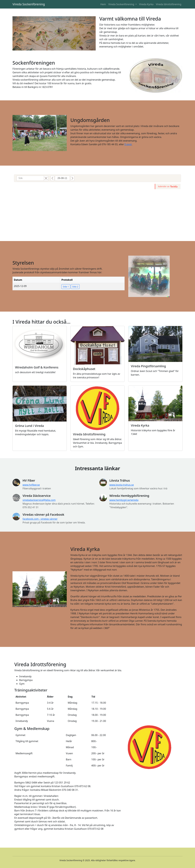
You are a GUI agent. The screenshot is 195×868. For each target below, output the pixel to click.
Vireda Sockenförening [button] (122, 4)
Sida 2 (75, 287)
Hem (103, 4)
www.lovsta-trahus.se (122, 485)
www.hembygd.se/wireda (124, 500)
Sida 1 (66, 287)
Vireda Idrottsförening (169, 4)
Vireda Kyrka (146, 4)
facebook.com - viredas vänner (40, 519)
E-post (128, 144)
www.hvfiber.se (31, 485)
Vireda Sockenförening (29, 4)
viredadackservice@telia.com (39, 500)
